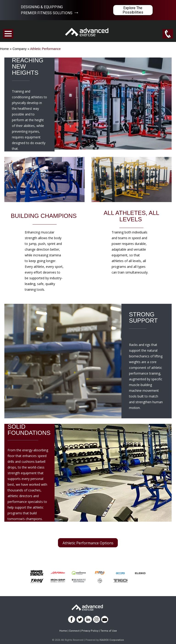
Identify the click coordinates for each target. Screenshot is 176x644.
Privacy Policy (90, 631)
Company (19, 49)
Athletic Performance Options (88, 543)
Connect (74, 631)
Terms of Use (109, 631)
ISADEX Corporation (112, 640)
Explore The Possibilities (133, 10)
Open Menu (8, 34)
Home (4, 49)
